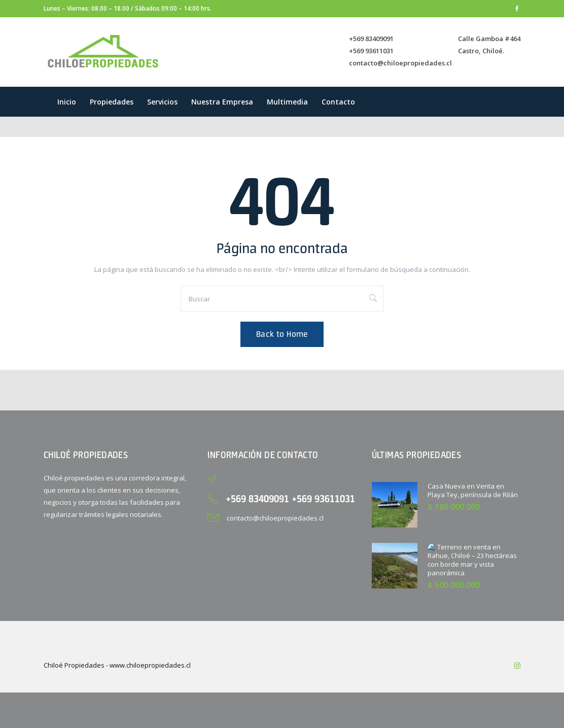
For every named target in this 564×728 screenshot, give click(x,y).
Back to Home (282, 334)
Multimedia (287, 102)
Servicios (162, 102)
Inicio (67, 102)
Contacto (338, 102)
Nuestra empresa (222, 102)
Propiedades (112, 102)
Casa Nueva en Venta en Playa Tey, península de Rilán (473, 490)
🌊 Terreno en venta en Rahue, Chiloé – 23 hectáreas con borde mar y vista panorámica (472, 560)
